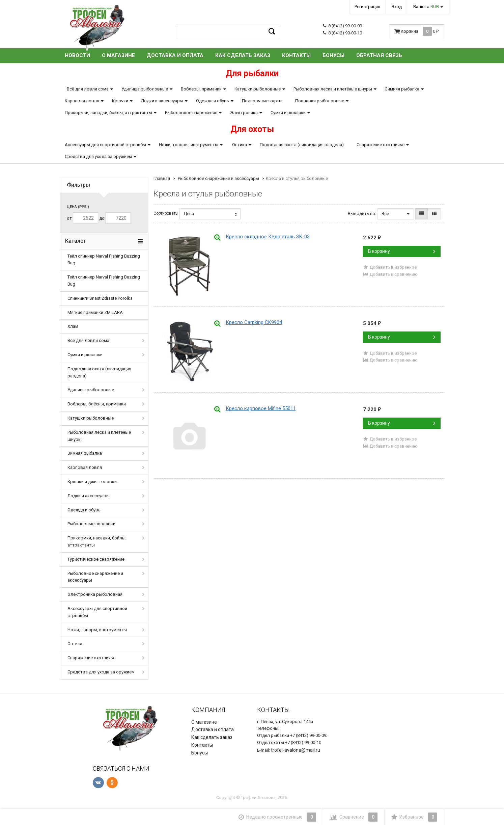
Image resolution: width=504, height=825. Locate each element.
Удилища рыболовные (145, 89)
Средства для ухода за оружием (98, 156)
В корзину (402, 251)
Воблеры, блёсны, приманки (97, 404)
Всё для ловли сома (88, 89)
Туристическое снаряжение (96, 559)
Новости (77, 55)
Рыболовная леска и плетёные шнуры (333, 89)
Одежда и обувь (213, 101)
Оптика (240, 145)
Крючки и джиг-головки (92, 482)
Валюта (426, 7)
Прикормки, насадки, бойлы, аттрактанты (108, 113)
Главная (162, 178)
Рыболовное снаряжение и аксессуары (95, 577)
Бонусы (333, 55)
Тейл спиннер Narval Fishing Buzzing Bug (104, 260)
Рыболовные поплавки (91, 524)
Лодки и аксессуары (162, 101)
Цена (210, 214)
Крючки (120, 101)
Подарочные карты (262, 101)
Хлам (73, 326)
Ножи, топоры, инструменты (189, 145)
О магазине (118, 55)
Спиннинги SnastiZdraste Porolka (100, 298)
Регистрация (367, 7)
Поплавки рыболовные (320, 101)
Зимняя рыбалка (402, 89)
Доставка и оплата (175, 55)
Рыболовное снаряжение (191, 113)
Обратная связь (379, 55)
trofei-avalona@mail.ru (296, 750)
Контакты (296, 55)
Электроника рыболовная (95, 594)
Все (396, 214)
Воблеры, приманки (201, 89)
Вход (397, 7)
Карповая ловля (82, 101)
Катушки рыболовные (258, 89)
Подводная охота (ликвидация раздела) (302, 145)
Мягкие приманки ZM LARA (95, 312)
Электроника (244, 113)
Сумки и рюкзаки (288, 113)
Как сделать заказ (243, 55)
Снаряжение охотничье (381, 145)
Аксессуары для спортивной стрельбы (105, 145)
